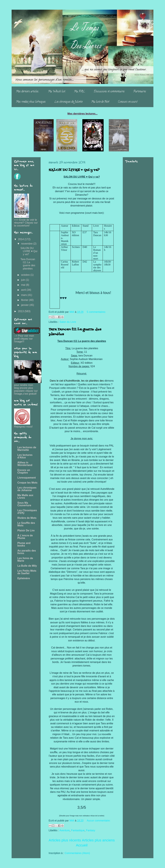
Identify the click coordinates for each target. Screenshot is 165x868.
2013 (21, 311)
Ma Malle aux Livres (25, 496)
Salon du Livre (68, 322)
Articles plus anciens (98, 840)
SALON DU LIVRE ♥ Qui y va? (74, 170)
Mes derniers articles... (28, 92)
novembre (27, 244)
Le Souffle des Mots (26, 524)
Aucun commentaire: (99, 821)
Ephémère (24, 578)
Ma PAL (79, 92)
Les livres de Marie (25, 559)
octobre (26, 275)
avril (24, 290)
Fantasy (91, 830)
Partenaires (140, 92)
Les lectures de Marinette (27, 449)
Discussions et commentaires (109, 92)
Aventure (65, 830)
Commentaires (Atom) (77, 853)
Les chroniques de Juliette (68, 102)
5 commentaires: (96, 312)
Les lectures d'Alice (25, 456)
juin (23, 280)
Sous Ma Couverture (24, 504)
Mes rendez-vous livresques (31, 102)
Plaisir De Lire (26, 530)
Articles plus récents (65, 840)
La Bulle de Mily (27, 566)
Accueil (82, 845)
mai (24, 285)
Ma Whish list (57, 92)
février (25, 300)
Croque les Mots (27, 483)
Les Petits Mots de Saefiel (27, 572)
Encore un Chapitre (24, 471)
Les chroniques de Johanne (27, 489)
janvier (25, 305)
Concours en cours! (128, 102)
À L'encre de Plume (25, 537)
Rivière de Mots (27, 518)
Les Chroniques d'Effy (27, 512)
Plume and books (24, 544)
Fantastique (78, 830)
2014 (21, 239)
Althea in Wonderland (25, 464)
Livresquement (27, 478)
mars (24, 295)
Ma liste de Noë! (100, 102)
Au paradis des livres (27, 552)
